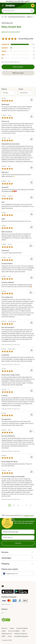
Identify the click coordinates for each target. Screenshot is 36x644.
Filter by (4, 89)
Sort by (21, 89)
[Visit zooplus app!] (8, 593)
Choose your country (10, 569)
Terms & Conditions (14, 631)
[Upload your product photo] (11, 32)
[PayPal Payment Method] (20, 601)
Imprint (4, 631)
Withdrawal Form (7, 634)
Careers (12, 628)
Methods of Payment (21, 634)
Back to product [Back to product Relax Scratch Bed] (18, 67)
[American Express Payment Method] (15, 601)
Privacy (10, 636)
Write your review (18, 73)
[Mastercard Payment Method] (9, 601)
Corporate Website (22, 628)
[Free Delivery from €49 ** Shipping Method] (4, 613)
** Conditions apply (28, 516)
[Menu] (3, 6)
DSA (24, 631)
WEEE (3, 636)
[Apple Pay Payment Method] (25, 601)
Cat (5, 17)
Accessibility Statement (21, 636)
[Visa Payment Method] (4, 601)
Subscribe (18, 543)
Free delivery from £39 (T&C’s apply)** (18, 1)
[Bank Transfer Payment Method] (6, 604)
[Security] (6, 620)
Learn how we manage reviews (11, 62)
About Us (4, 628)
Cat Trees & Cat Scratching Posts (16, 17)
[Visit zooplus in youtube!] (3, 586)
